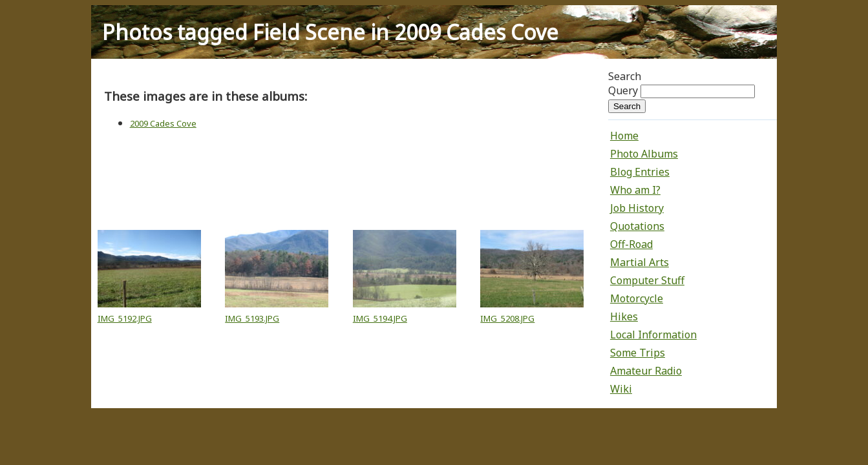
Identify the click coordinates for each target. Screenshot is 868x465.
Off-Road (631, 244)
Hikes (624, 316)
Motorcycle (637, 298)
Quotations (637, 226)
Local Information (653, 335)
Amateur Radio (646, 371)
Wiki (621, 389)
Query (623, 90)
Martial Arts (640, 262)
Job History (637, 208)
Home (624, 136)
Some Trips (638, 353)
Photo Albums (644, 154)
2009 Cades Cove (163, 123)
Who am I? (635, 190)
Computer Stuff (647, 280)
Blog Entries (640, 172)
